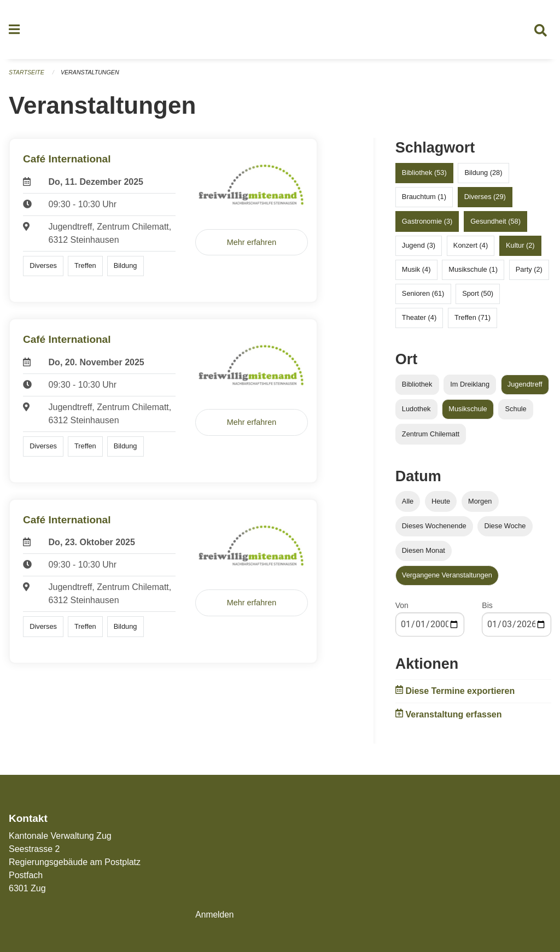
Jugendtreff (525, 389)
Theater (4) (419, 322)
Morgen (480, 505)
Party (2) (529, 274)
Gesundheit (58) (495, 225)
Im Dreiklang (470, 389)
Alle (408, 505)
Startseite (27, 77)
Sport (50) (478, 298)
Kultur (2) (520, 249)
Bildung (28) (483, 177)
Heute (441, 505)
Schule (516, 413)
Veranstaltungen (92, 77)
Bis (487, 610)
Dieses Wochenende (434, 530)
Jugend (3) (419, 249)
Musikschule (468, 413)
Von (402, 610)
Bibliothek (417, 389)
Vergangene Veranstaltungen (447, 579)
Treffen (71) (472, 322)
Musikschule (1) (473, 274)
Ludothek (416, 413)
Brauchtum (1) (424, 201)
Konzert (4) (471, 249)
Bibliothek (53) (424, 177)
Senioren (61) (423, 298)
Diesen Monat (424, 555)
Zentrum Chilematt (431, 438)
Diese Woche (505, 530)
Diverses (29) (485, 201)
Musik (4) (416, 274)
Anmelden (215, 915)
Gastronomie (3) (427, 225)
